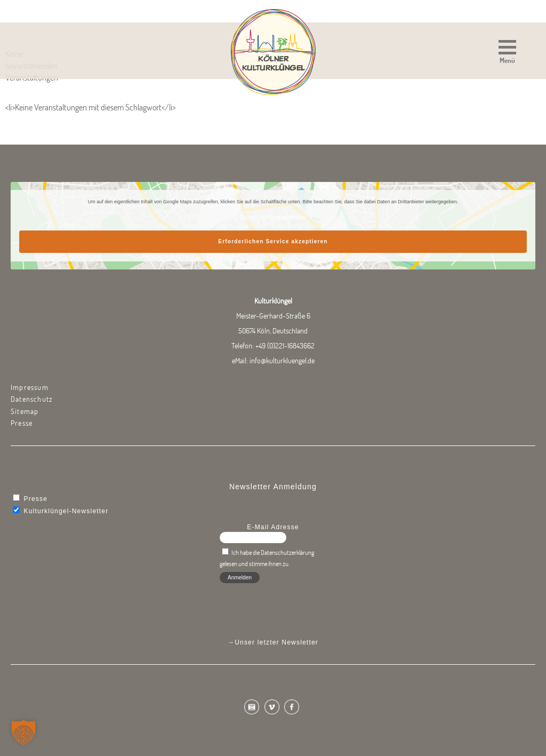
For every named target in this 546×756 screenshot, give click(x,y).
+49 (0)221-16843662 (285, 346)
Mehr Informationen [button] (273, 218)
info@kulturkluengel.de (282, 361)
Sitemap (25, 411)
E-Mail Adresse (273, 527)
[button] (507, 53)
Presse (22, 423)
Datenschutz (32, 399)
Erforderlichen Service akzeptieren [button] (273, 241)
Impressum (30, 387)
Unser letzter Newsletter (276, 642)
